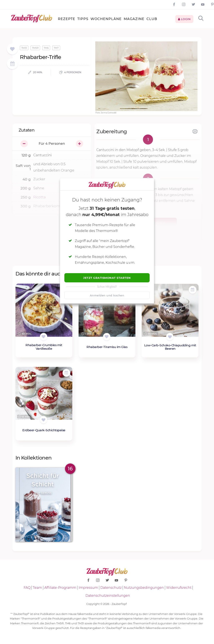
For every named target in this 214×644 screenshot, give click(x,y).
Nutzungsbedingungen (144, 588)
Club (152, 19)
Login (184, 19)
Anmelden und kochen (107, 295)
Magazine (134, 19)
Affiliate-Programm (60, 588)
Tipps (83, 19)
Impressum (88, 588)
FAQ (27, 588)
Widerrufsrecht (179, 588)
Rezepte (67, 19)
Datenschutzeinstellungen (108, 596)
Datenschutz (111, 588)
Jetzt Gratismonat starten (107, 278)
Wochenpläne (106, 19)
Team (37, 588)
